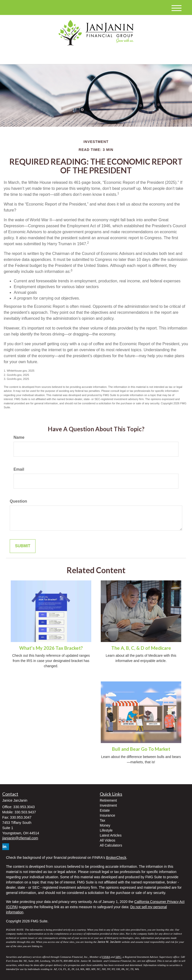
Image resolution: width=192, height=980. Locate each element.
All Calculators (111, 845)
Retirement (108, 800)
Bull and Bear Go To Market (141, 749)
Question (18, 501)
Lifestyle (106, 830)
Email (19, 469)
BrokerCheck (116, 858)
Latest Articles (111, 835)
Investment (108, 805)
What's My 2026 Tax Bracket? (51, 648)
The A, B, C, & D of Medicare (141, 648)
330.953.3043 (139, 56)
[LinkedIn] (52, 56)
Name (19, 437)
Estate (105, 810)
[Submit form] (23, 546)
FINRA (106, 957)
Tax (102, 820)
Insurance (107, 815)
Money (105, 825)
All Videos (107, 840)
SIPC (118, 957)
